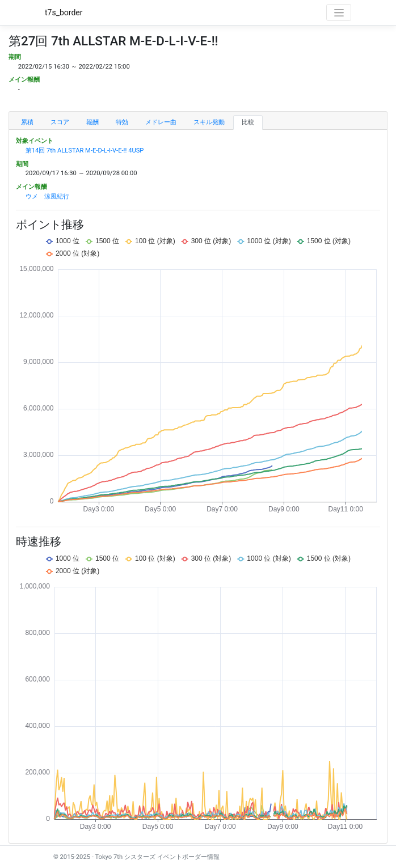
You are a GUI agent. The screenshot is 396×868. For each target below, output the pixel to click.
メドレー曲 (161, 122)
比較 (248, 122)
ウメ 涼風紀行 (47, 196)
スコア (60, 122)
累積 (27, 122)
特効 (122, 122)
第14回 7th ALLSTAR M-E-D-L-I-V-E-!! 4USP (85, 151)
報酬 (92, 122)
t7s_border (64, 12)
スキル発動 (209, 122)
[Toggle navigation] (339, 12)
